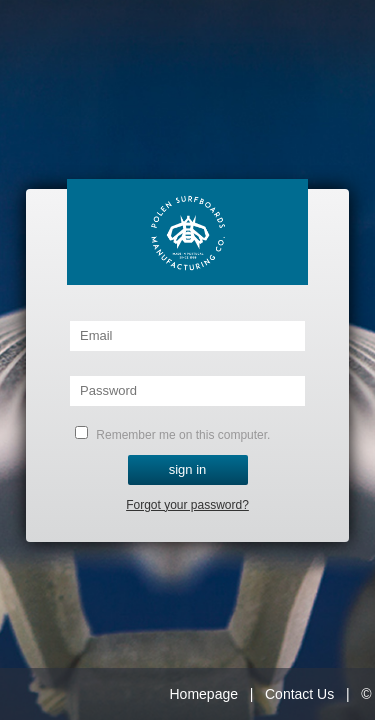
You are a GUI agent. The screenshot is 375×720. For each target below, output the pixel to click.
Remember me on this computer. (172, 434)
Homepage (204, 694)
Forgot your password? (187, 505)
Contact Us (299, 694)
